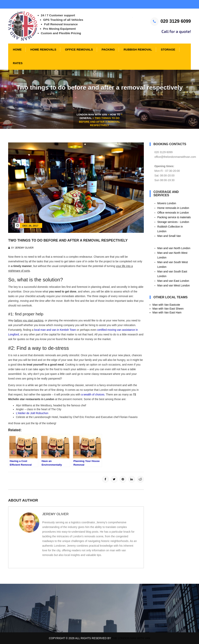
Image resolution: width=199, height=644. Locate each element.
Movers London (167, 203)
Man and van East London (173, 281)
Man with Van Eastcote (166, 305)
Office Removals (78, 49)
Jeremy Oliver (24, 248)
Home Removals (43, 49)
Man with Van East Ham (167, 312)
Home (17, 49)
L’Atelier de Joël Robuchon (32, 413)
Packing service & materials (174, 217)
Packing (108, 49)
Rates (17, 63)
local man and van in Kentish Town (55, 330)
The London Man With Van (131, 638)
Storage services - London (173, 222)
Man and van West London (174, 285)
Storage (168, 49)
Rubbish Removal (137, 49)
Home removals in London (173, 208)
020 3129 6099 (171, 21)
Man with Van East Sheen (168, 309)
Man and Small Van (169, 236)
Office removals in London (173, 213)
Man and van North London (174, 248)
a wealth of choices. (93, 394)
